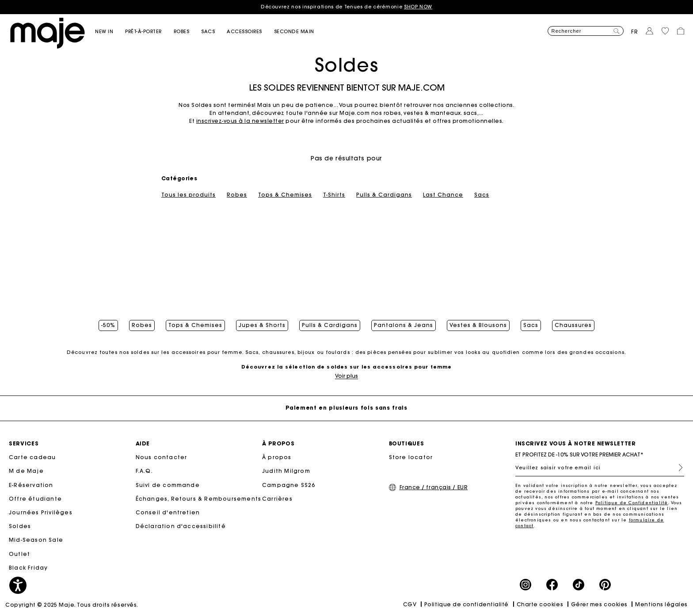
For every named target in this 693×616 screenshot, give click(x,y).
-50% (108, 325)
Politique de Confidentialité (632, 503)
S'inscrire (677, 468)
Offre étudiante (35, 499)
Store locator (411, 457)
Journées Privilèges (41, 512)
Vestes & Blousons (478, 325)
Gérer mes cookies (599, 604)
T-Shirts (334, 195)
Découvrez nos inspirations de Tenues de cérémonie (346, 7)
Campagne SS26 (289, 485)
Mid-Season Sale (36, 540)
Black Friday (28, 568)
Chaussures (573, 325)
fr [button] (635, 32)
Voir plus (346, 376)
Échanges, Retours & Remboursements (199, 499)
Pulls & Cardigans (384, 195)
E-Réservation (31, 485)
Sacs (482, 195)
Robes (237, 195)
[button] (110, 32)
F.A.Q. (144, 471)
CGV (410, 604)
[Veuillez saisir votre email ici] (600, 468)
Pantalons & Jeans (404, 325)
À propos (277, 457)
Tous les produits (188, 195)
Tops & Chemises (285, 195)
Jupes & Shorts (262, 325)
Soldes (20, 526)
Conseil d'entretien (168, 512)
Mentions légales (661, 604)
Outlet (19, 554)
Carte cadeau (32, 457)
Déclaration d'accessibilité (181, 526)
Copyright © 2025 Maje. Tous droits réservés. (72, 605)
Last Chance (443, 195)
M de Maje (26, 471)
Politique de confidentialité (466, 604)
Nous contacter (162, 457)
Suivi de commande (168, 485)
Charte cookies (540, 604)
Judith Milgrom (286, 471)
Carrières (277, 499)
